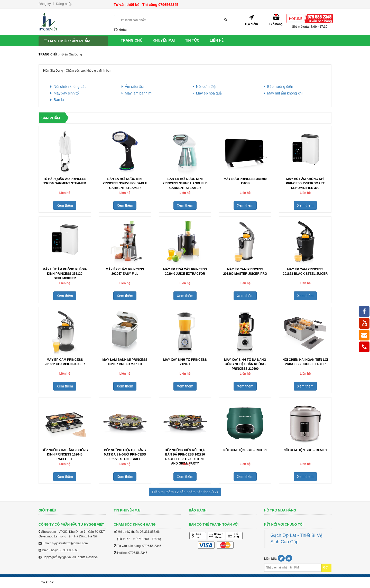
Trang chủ (132, 40)
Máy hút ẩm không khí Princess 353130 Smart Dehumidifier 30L (305, 183)
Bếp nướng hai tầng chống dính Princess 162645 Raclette (65, 454)
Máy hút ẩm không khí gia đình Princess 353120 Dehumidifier (65, 274)
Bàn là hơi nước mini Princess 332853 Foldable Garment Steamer (125, 183)
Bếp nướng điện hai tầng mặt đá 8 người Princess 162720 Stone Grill (125, 454)
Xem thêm (65, 205)
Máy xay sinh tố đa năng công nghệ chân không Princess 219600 (245, 364)
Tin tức (192, 40)
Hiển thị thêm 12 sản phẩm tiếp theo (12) (185, 492)
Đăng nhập (64, 4)
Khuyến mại (164, 40)
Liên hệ (217, 40)
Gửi (326, 567)
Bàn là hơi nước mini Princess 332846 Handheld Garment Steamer (185, 183)
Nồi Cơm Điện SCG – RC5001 (305, 450)
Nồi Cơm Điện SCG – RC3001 (245, 450)
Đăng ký (45, 4)
